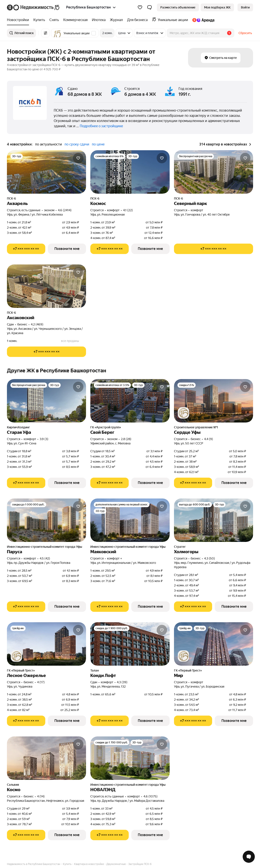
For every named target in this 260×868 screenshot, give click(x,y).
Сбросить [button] (245, 33)
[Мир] (214, 644)
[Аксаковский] (46, 286)
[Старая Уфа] (46, 401)
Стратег (180, 547)
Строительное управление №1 (196, 427)
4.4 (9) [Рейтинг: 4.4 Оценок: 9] (209, 439)
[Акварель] (46, 172)
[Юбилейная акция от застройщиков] (184, 413)
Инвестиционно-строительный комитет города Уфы (45, 547)
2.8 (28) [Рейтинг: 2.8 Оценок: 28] (126, 439)
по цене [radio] (98, 144)
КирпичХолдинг (18, 427)
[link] (245, 7)
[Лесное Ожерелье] (46, 644)
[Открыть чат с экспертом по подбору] (249, 857)
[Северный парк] (214, 172)
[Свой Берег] (130, 401)
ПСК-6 (11, 198)
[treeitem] (19, 20)
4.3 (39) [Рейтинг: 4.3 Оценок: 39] (122, 682)
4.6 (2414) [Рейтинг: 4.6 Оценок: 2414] (65, 210)
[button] (149, 7)
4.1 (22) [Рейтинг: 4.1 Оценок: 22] (128, 210)
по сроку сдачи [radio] (77, 144)
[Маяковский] (130, 520)
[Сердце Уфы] (214, 401)
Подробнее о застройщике (101, 126)
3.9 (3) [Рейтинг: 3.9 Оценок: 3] (44, 439)
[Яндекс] (10, 7)
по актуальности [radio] (49, 144)
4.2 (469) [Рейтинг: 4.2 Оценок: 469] (37, 324)
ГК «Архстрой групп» (106, 427)
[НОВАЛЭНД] (130, 758)
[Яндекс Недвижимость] (37, 7)
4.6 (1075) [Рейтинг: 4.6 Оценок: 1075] (150, 796)
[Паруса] (46, 520)
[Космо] (46, 758)
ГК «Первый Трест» (21, 670)
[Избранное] (140, 7)
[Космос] (130, 172)
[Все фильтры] (45, 33)
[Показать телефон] (26, 249)
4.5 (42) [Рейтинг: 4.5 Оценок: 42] (45, 558)
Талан (95, 670)
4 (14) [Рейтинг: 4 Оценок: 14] (41, 796)
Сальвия (13, 785)
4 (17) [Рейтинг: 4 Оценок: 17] (41, 682)
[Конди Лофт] (130, 644)
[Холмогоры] (214, 520)
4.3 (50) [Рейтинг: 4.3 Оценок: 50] (210, 558)
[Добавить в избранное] (78, 158)
